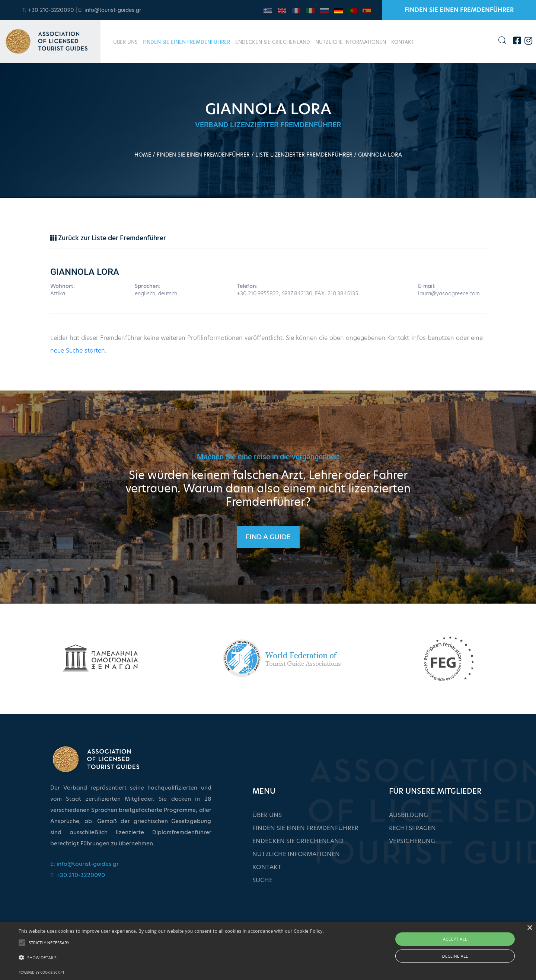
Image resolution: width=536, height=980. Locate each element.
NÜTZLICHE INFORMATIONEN (351, 42)
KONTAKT (403, 42)
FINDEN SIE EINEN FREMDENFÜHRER (459, 10)
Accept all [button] (455, 939)
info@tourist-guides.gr (113, 10)
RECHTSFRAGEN (412, 828)
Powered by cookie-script (42, 972)
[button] (171, 958)
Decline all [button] (455, 956)
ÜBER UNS (125, 42)
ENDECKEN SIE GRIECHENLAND (273, 42)
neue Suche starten (78, 351)
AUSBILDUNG (409, 815)
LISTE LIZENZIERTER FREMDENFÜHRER (304, 155)
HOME (143, 155)
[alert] (268, 951)
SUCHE (262, 880)
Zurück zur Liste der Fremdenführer (108, 238)
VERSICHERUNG (412, 841)
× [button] (529, 928)
